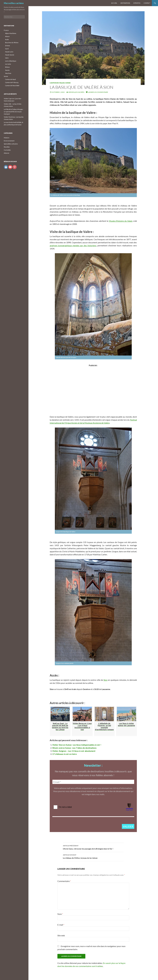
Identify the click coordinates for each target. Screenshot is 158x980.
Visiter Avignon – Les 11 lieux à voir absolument (74, 751)
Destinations (125, 3)
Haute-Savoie (10, 55)
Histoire (7, 138)
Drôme (7, 46)
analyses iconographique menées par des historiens (73, 245)
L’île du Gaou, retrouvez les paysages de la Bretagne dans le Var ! (93, 847)
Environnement (9, 141)
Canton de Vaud (10, 79)
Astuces (6, 153)
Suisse (68, 83)
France (6, 30)
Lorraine (8, 64)
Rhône (7, 67)
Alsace (7, 36)
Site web (61, 935)
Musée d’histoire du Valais (121, 221)
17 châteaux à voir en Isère (65, 754)
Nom (60, 914)
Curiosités (7, 150)
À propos (137, 3)
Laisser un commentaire (98, 92)
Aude (7, 39)
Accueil (114, 3)
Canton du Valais (57, 83)
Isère (7, 58)
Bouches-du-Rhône (12, 43)
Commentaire (64, 881)
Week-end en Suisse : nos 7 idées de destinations (74, 748)
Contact (147, 3)
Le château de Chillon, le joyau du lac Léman (93, 856)
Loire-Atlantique (11, 61)
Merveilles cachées (14, 3)
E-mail (61, 925)
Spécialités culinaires (11, 144)
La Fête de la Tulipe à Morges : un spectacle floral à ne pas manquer (14, 112)
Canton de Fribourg (12, 82)
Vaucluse (8, 73)
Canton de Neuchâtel (12, 85)
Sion (105, 680)
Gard (7, 49)
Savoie (7, 70)
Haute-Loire (9, 52)
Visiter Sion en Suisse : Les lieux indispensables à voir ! (77, 745)
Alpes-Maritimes (11, 33)
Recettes (7, 147)
